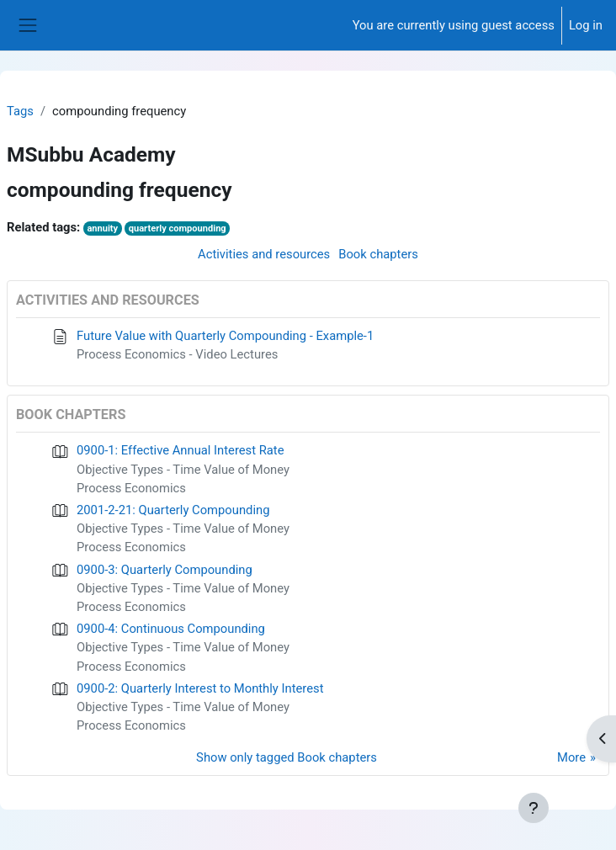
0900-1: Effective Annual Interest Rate (181, 450)
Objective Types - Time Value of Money (183, 470)
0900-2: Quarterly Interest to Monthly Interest (200, 688)
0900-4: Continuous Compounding (171, 629)
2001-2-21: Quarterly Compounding (173, 510)
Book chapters (378, 254)
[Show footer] (534, 808)
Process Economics (131, 488)
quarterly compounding (178, 228)
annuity (102, 228)
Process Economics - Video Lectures (177, 354)
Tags (20, 111)
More (571, 757)
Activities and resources (264, 254)
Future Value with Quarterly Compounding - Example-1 (225, 336)
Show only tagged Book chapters (287, 757)
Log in (586, 25)
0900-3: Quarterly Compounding (165, 570)
